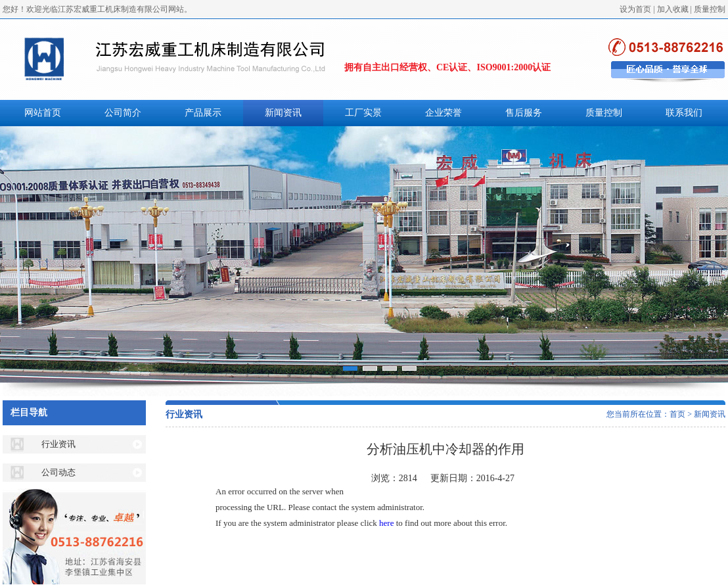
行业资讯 (58, 444)
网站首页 (43, 113)
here (386, 523)
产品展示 (203, 113)
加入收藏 (673, 9)
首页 (677, 414)
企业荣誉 (444, 113)
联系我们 (684, 113)
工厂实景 (363, 113)
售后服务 (524, 113)
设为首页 (635, 9)
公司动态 (58, 472)
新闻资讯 (283, 113)
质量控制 (710, 9)
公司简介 (123, 113)
